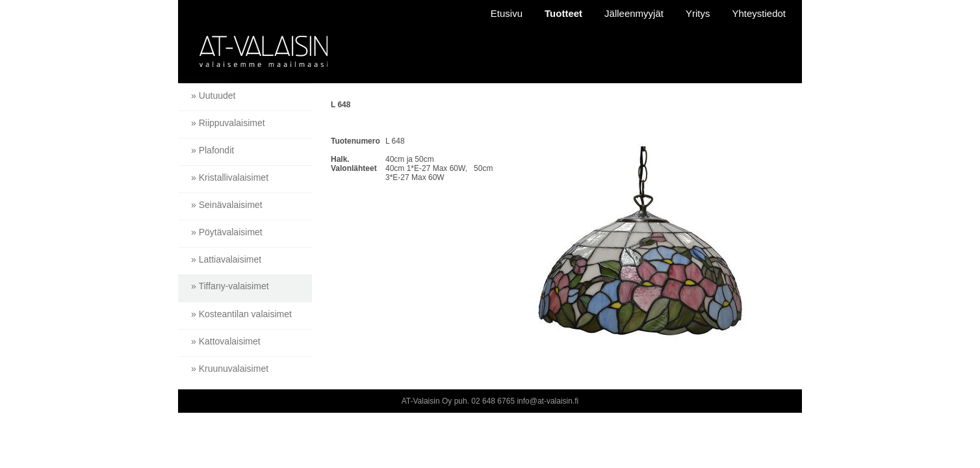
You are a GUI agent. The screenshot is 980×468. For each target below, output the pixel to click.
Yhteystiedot (759, 13)
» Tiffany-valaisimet (230, 286)
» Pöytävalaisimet (227, 232)
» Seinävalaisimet (227, 205)
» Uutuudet (213, 96)
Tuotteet (563, 13)
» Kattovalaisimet (226, 341)
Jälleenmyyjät (634, 13)
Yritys (698, 13)
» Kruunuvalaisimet (230, 369)
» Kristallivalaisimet (230, 177)
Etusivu (507, 13)
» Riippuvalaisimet (228, 123)
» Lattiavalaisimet (226, 259)
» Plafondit (213, 150)
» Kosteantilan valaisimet (241, 314)
